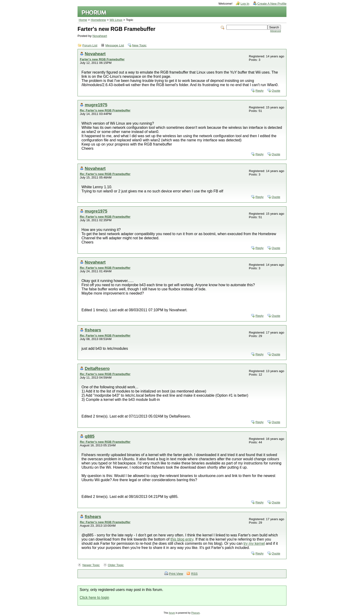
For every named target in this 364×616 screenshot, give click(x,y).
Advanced (276, 31)
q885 (90, 436)
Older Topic (116, 565)
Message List (115, 45)
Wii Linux (116, 20)
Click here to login (94, 598)
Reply (259, 91)
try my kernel (254, 543)
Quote (276, 91)
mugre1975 (96, 105)
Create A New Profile (272, 4)
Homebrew (98, 20)
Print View (176, 574)
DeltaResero (97, 368)
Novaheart (100, 36)
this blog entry (182, 539)
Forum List (90, 45)
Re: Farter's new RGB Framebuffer (105, 110)
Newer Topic (91, 565)
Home (83, 20)
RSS (194, 574)
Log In (245, 4)
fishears (93, 330)
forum (172, 613)
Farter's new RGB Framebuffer (102, 59)
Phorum (195, 613)
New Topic (139, 45)
